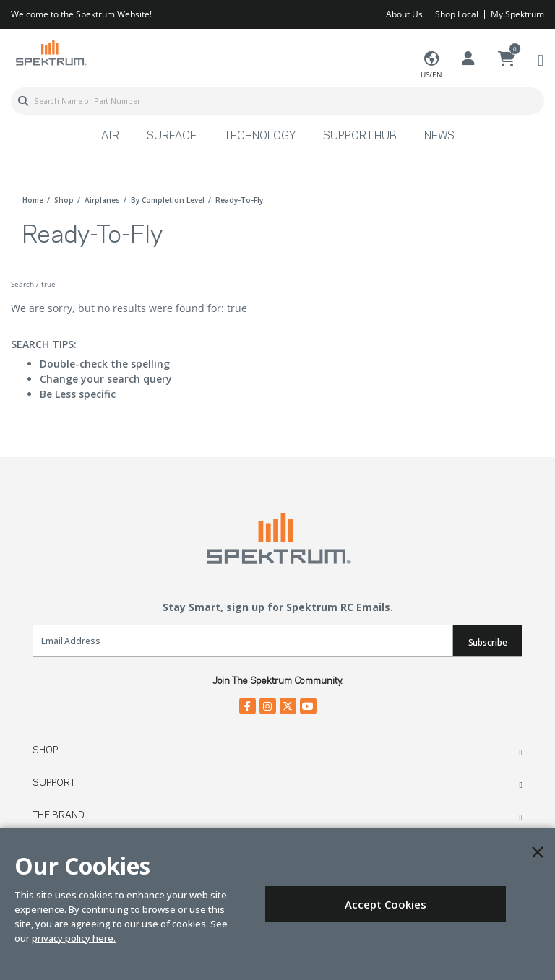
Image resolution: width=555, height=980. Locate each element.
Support (54, 783)
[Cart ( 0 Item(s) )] (507, 59)
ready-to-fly (239, 200)
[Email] (242, 641)
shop (64, 200)
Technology (260, 136)
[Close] (538, 852)
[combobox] (277, 101)
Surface (172, 136)
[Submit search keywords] (23, 101)
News (439, 136)
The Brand (59, 815)
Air (110, 136)
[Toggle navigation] (541, 60)
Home (33, 200)
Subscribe (488, 642)
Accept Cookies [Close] (386, 904)
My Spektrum (517, 14)
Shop (45, 750)
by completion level (168, 200)
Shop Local (457, 14)
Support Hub (360, 136)
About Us (404, 14)
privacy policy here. (74, 938)
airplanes (102, 200)
